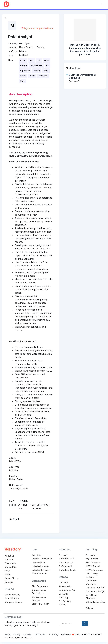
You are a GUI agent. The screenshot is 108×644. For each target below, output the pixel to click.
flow (22, 81)
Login (8, 578)
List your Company (41, 604)
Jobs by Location (40, 566)
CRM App (64, 597)
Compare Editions (14, 602)
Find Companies (40, 586)
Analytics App (66, 586)
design (23, 65)
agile (46, 60)
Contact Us (11, 567)
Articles (90, 608)
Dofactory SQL (66, 563)
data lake (43, 76)
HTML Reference (95, 570)
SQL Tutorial (92, 559)
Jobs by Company (41, 570)
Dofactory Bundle (68, 570)
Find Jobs (37, 555)
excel (32, 76)
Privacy (17, 634)
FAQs (8, 571)
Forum (8, 574)
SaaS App (64, 594)
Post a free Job (40, 574)
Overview (64, 555)
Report (14, 519)
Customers (10, 563)
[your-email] (71, 623)
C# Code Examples (95, 602)
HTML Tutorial (93, 566)
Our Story (10, 559)
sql (39, 60)
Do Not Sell (40, 634)
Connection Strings (95, 591)
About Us (10, 556)
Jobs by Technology (42, 559)
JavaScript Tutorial (95, 588)
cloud (23, 76)
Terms (8, 634)
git (47, 65)
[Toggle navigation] (101, 3)
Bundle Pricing (12, 598)
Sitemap (9, 582)
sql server (25, 71)
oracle (37, 71)
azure (23, 60)
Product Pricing (13, 594)
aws (31, 60)
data (46, 71)
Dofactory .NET (67, 559)
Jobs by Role (38, 563)
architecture (36, 65)
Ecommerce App (67, 590)
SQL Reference (94, 563)
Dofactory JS (65, 566)
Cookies (27, 634)
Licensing (54, 634)
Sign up (16, 578)
